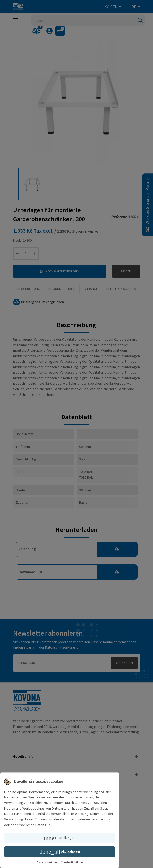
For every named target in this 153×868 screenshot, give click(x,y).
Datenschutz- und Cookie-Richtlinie (60, 862)
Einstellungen (60, 838)
